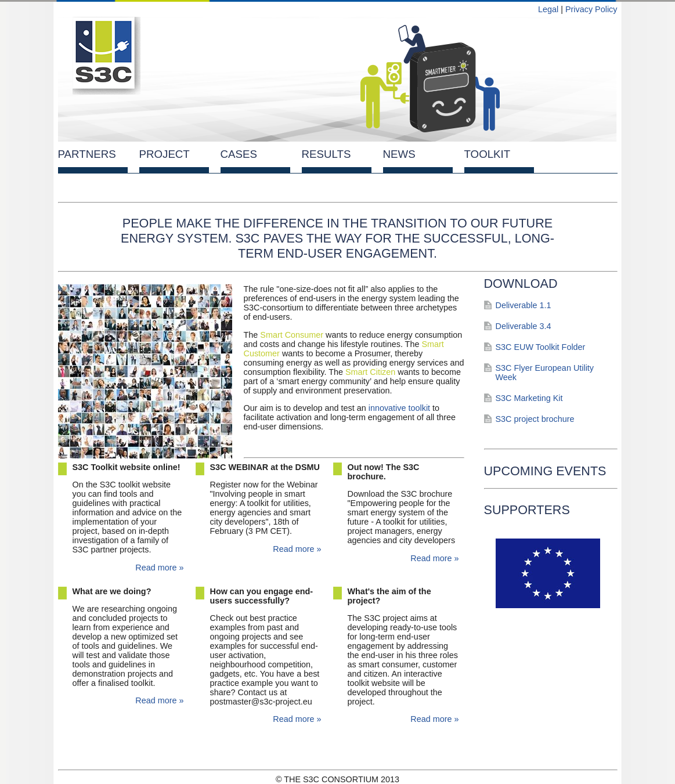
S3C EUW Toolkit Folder (541, 347)
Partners (87, 154)
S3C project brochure (535, 419)
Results (326, 154)
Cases (239, 154)
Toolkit (488, 154)
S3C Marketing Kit (529, 398)
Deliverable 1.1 (524, 305)
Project (165, 154)
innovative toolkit (399, 408)
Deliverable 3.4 (524, 326)
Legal (548, 9)
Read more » (159, 568)
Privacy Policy (591, 9)
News (399, 154)
